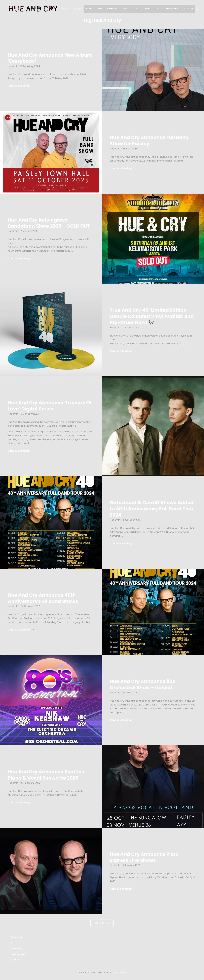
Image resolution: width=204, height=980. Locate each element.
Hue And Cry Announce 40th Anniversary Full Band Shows (44, 598)
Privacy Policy (19, 954)
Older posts (102, 923)
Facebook (17, 937)
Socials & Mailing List (167, 9)
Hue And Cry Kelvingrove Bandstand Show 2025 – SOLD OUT (50, 223)
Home (90, 9)
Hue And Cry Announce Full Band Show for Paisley (150, 141)
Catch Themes (119, 973)
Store (147, 9)
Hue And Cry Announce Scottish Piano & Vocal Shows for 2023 (47, 775)
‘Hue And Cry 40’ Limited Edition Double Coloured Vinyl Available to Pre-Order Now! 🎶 (153, 316)
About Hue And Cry (108, 9)
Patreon (189, 9)
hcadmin (13, 66)
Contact (16, 960)
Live (137, 9)
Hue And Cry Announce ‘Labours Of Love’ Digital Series (51, 406)
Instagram (17, 948)
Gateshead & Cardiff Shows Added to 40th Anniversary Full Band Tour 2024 (153, 509)
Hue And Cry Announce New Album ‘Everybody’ (51, 58)
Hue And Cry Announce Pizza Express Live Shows (145, 857)
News (126, 9)
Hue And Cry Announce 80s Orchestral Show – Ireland (143, 684)
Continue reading (21, 630)
